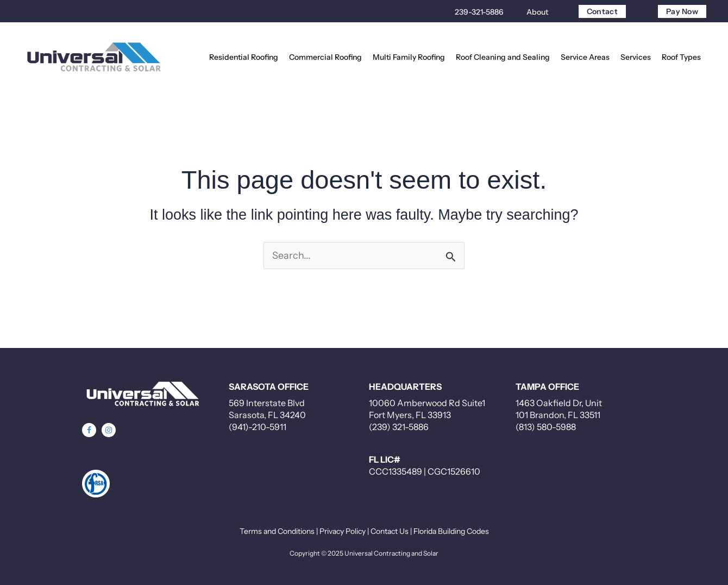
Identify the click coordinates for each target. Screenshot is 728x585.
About (537, 12)
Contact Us (390, 531)
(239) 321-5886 (399, 427)
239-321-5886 (479, 12)
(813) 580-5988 (546, 427)
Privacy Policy (343, 531)
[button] (89, 430)
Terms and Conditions (277, 531)
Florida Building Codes (451, 531)
